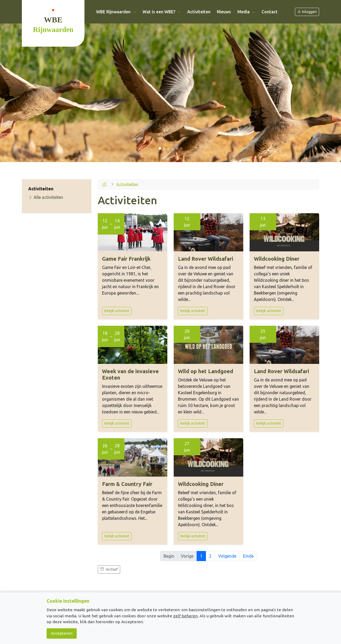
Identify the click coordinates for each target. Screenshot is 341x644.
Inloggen (307, 12)
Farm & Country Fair (127, 484)
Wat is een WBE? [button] (162, 12)
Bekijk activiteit (117, 311)
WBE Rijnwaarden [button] (116, 12)
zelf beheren (185, 616)
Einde (248, 556)
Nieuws (224, 12)
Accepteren (62, 633)
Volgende (227, 556)
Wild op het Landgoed (206, 371)
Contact (270, 12)
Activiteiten (199, 12)
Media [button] (246, 12)
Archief (109, 569)
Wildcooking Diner (277, 259)
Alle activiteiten (46, 197)
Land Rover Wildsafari (206, 259)
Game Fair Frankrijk (126, 259)
